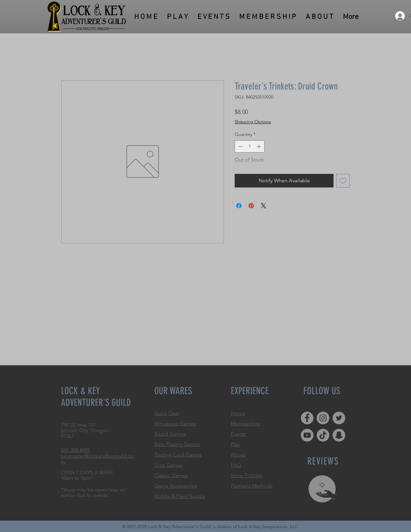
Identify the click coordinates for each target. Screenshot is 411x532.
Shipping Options (253, 122)
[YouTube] (307, 435)
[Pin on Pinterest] (251, 206)
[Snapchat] (339, 435)
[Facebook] (307, 418)
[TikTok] (323, 435)
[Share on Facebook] (239, 206)
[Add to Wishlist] (343, 181)
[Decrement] (240, 146)
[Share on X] (264, 206)
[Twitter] (339, 418)
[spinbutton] (250, 146)
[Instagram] (323, 418)
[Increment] (259, 146)
